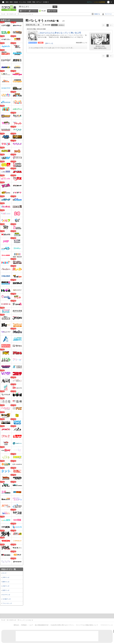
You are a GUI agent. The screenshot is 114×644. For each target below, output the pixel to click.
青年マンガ (6, 582)
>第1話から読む (100, 46)
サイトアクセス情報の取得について (87, 625)
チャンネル (22, 2)
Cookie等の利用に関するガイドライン (62, 625)
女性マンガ (6, 590)
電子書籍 (53, 11)
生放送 (16, 2)
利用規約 (24, 625)
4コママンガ (6, 595)
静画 (11, 2)
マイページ (108, 14)
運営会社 (16, 625)
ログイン (90, 2)
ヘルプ (31, 625)
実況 (34, 2)
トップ (24, 11)
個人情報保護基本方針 (42, 625)
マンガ (43, 11)
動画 (7, 2)
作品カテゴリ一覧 (9, 569)
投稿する (97, 14)
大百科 (29, 2)
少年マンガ (6, 577)
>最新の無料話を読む (100, 48)
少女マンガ (6, 586)
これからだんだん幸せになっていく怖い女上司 (60, 33)
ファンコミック (7, 603)
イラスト (34, 11)
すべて (4, 573)
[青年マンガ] (49, 43)
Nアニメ (39, 2)
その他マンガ (6, 599)
